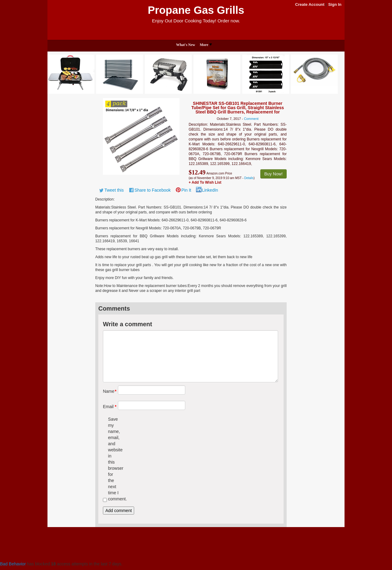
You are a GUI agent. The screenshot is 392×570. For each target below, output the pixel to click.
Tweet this (114, 190)
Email (108, 407)
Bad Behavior (13, 564)
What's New (186, 45)
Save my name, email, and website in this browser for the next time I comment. (113, 459)
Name (108, 391)
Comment (251, 119)
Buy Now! (273, 174)
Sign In (335, 4)
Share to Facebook (153, 190)
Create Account (310, 4)
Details (249, 178)
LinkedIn (210, 190)
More (206, 45)
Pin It (186, 190)
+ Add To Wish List (205, 182)
